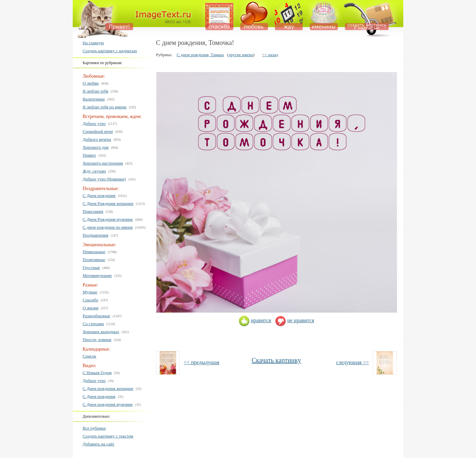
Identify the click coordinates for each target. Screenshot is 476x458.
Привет (89, 155)
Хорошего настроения (103, 163)
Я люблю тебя (96, 91)
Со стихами (93, 324)
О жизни (91, 308)
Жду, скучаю (94, 171)
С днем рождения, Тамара (200, 55)
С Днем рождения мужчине (108, 404)
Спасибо (90, 300)
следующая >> (353, 362)
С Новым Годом (97, 373)
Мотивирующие (97, 275)
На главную (93, 43)
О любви (91, 83)
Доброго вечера (97, 139)
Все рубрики (94, 428)
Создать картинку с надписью (110, 51)
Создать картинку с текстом (108, 436)
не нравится (295, 320)
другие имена (241, 55)
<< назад (270, 55)
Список (89, 356)
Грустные (91, 267)
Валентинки (94, 99)
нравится (255, 320)
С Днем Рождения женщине (108, 203)
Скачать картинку (276, 360)
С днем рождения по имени (108, 227)
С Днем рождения (99, 195)
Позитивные (94, 260)
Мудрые (90, 292)
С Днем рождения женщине (108, 388)
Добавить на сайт (99, 444)
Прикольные (94, 252)
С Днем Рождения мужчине (108, 219)
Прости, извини (97, 340)
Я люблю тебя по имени (104, 107)
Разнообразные (97, 316)
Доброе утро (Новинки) (104, 179)
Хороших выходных (101, 332)
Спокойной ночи (98, 131)
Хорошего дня (96, 147)
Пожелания (93, 211)
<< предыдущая (201, 362)
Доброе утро (94, 123)
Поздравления (96, 235)
